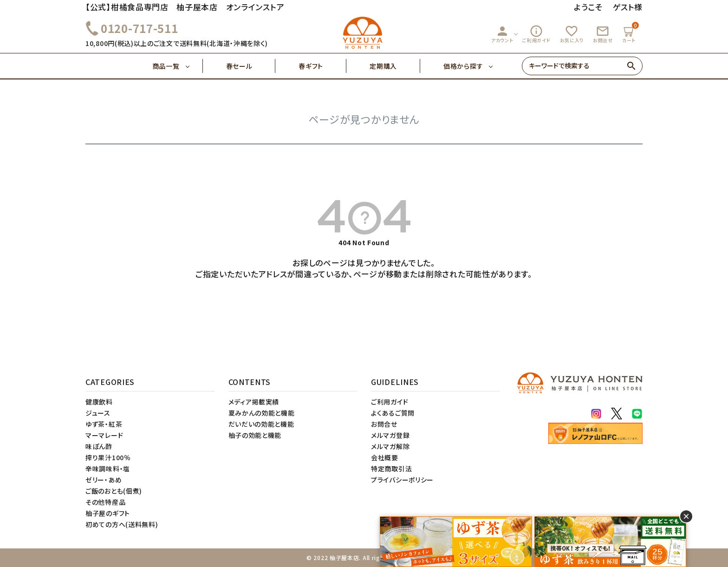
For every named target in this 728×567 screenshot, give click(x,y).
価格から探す (463, 66)
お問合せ (603, 34)
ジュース (98, 413)
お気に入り (572, 34)
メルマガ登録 (390, 435)
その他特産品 (105, 502)
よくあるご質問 (393, 413)
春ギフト (322, 66)
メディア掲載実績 (254, 402)
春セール (251, 66)
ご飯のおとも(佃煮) (114, 491)
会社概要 (385, 457)
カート (630, 33)
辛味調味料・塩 (108, 469)
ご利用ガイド (536, 34)
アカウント (502, 34)
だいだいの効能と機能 (261, 424)
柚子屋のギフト (108, 513)
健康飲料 (99, 402)
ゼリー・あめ (104, 480)
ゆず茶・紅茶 (104, 424)
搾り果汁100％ (108, 457)
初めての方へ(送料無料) (122, 524)
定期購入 (395, 66)
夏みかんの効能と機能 (262, 413)
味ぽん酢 (99, 446)
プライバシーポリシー (402, 480)
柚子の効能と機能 (255, 435)
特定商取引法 (391, 469)
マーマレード (104, 435)
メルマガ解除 (390, 446)
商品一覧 (178, 66)
